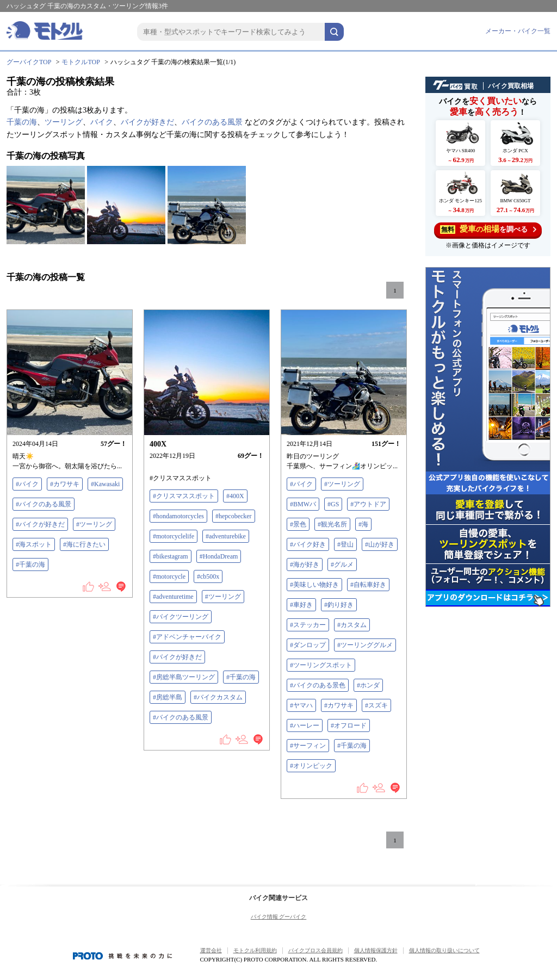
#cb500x (208, 576)
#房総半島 (168, 697)
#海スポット (34, 544)
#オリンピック (311, 766)
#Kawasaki (105, 484)
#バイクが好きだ (40, 524)
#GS (333, 504)
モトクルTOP (81, 62)
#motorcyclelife (174, 536)
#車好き (301, 605)
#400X (235, 496)
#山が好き (380, 544)
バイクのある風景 (212, 122)
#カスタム (352, 625)
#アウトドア (368, 504)
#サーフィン (308, 746)
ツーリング (64, 122)
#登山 (345, 544)
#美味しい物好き (314, 585)
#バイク (27, 484)
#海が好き (305, 565)
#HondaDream (219, 556)
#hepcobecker (234, 516)
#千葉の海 (30, 565)
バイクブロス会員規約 (315, 950)
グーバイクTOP (29, 62)
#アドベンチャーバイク (187, 637)
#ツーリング (94, 524)
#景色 (298, 524)
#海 (363, 524)
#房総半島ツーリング (184, 677)
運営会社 (211, 950)
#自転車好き (368, 585)
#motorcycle (169, 576)
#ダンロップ (308, 645)
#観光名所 (332, 524)
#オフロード (349, 725)
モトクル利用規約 (255, 950)
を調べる (488, 229)
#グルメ (342, 565)
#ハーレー (305, 725)
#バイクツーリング (181, 617)
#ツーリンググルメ (365, 645)
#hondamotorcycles (178, 516)
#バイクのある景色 (318, 685)
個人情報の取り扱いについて (444, 950)
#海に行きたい (84, 544)
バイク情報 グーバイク (279, 917)
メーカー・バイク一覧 (518, 31)
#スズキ (376, 705)
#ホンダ (368, 685)
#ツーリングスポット (321, 665)
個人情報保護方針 (376, 950)
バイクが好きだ (147, 122)
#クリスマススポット (184, 496)
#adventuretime (173, 597)
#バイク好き (308, 544)
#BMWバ (303, 504)
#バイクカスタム (218, 697)
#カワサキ (65, 484)
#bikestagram (171, 556)
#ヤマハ (301, 705)
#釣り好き (339, 605)
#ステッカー (308, 625)
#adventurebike (226, 536)
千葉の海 (22, 122)
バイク (102, 122)
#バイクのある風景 (44, 504)
